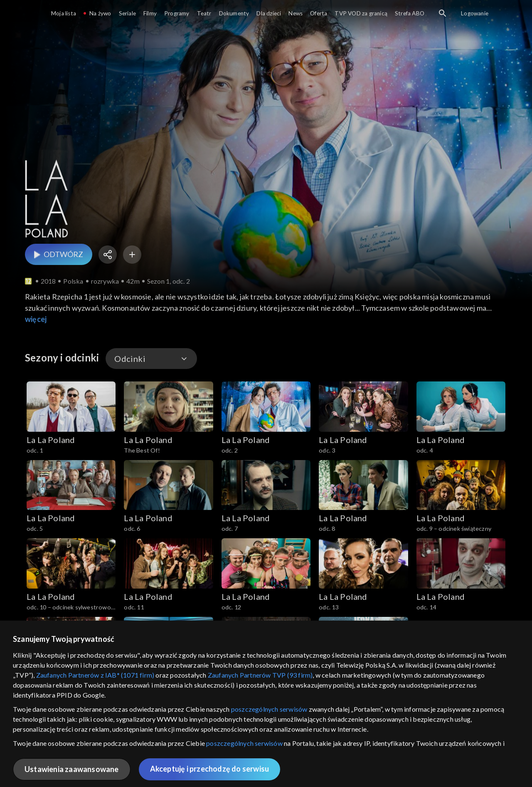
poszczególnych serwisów (269, 709)
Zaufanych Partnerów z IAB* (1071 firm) (95, 675)
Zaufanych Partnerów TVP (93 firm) (260, 675)
